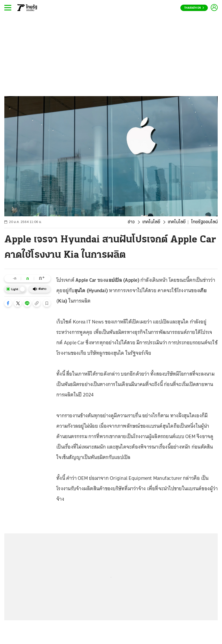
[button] (8, 303)
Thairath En (194, 8)
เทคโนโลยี (151, 222)
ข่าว (131, 222)
